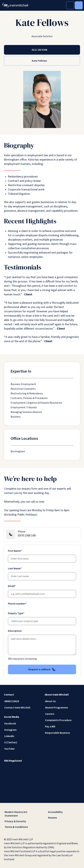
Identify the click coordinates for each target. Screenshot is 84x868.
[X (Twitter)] (22, 742)
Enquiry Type (16, 613)
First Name (15, 551)
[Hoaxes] (64, 818)
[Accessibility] (64, 812)
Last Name (15, 568)
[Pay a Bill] (62, 727)
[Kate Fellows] (42, 61)
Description (15, 631)
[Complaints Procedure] (62, 720)
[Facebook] (22, 724)
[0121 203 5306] (42, 50)
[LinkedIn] (22, 736)
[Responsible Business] (62, 733)
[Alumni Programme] (62, 708)
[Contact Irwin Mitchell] (22, 708)
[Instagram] (22, 730)
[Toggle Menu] (79, 5)
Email (12, 586)
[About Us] (62, 701)
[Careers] (62, 714)
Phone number (17, 604)
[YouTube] (22, 749)
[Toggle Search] (70, 5)
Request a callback (42, 669)
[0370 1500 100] (42, 534)
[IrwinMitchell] (15, 5)
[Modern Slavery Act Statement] (20, 814)
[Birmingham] (18, 451)
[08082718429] (22, 701)
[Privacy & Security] (20, 821)
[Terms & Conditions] (20, 827)
